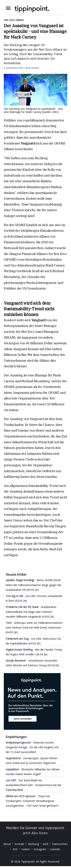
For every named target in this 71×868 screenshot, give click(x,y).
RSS (15, 849)
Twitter (26, 849)
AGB (46, 844)
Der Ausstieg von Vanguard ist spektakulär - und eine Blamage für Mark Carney (35, 31)
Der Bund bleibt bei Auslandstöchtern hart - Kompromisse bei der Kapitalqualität (34, 785)
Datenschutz (60, 844)
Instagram (40, 849)
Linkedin (55, 849)
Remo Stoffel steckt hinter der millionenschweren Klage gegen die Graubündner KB (33, 585)
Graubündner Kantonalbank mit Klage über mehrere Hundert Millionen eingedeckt (31, 612)
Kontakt (19, 844)
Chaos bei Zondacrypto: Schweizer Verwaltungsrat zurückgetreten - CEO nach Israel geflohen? (32, 801)
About (7, 844)
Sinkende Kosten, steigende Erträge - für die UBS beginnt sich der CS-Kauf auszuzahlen (32, 747)
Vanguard (28, 143)
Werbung (34, 844)
